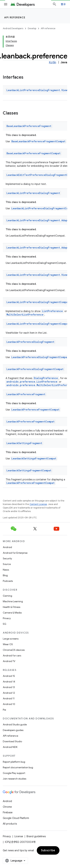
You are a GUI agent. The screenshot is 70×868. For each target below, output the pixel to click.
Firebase (8, 812)
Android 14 (9, 682)
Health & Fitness (12, 607)
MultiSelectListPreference (25, 315)
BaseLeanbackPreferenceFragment (29, 126)
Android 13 (9, 687)
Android (7, 547)
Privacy (7, 618)
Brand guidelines (36, 836)
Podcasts (8, 581)
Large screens (11, 639)
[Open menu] (6, 4)
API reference (15, 17)
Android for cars (12, 656)
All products (10, 824)
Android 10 (9, 704)
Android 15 (9, 676)
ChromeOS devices (14, 650)
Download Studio (12, 741)
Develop (32, 28)
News (6, 570)
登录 (63, 4)
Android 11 (9, 698)
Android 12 (9, 693)
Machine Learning (13, 601)
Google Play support (14, 773)
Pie (4, 710)
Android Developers (13, 28)
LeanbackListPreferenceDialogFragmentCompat (38, 302)
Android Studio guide (15, 724)
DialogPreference (46, 378)
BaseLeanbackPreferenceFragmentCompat (38, 141)
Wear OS (8, 644)
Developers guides (13, 730)
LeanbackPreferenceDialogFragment (30, 342)
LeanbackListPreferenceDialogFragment (33, 193)
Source (7, 564)
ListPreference (52, 311)
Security (7, 558)
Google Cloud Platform (16, 818)
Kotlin (53, 62)
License (19, 836)
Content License (38, 504)
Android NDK (10, 747)
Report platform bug (14, 762)
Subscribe (48, 850)
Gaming (7, 596)
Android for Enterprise (15, 553)
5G (5, 624)
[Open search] (55, 4)
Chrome (7, 807)
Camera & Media (12, 613)
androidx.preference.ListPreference (32, 382)
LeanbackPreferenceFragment (26, 394)
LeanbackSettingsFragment (24, 443)
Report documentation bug (18, 767)
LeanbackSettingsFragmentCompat (34, 458)
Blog (5, 575)
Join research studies (15, 779)
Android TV (9, 661)
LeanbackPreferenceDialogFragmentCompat (40, 357)
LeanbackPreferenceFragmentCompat (35, 410)
